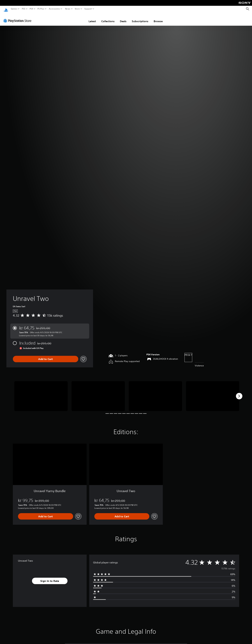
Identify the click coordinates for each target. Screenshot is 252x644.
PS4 (31, 9)
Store (77, 9)
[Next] (239, 393)
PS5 (24, 9)
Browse (158, 18)
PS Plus (41, 9)
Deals (123, 18)
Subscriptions (140, 18)
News (68, 9)
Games (14, 9)
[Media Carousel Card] (41, 393)
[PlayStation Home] (6, 9)
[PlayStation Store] (18, 18)
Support (88, 9)
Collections (108, 18)
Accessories (54, 9)
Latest (92, 18)
